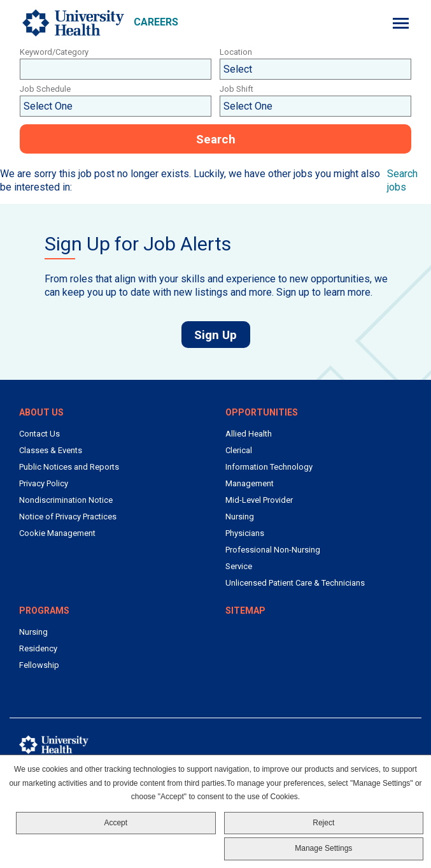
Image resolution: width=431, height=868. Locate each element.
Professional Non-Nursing (273, 550)
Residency (38, 648)
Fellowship (39, 665)
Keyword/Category (54, 52)
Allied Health (249, 434)
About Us (41, 412)
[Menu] (401, 23)
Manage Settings (323, 848)
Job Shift (237, 89)
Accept (116, 823)
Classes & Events (51, 450)
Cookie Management (57, 533)
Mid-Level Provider (259, 500)
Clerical (239, 450)
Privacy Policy (44, 483)
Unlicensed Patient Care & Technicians (295, 583)
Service (239, 566)
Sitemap (245, 611)
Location (236, 52)
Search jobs (402, 180)
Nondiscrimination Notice (66, 500)
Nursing (240, 517)
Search (216, 139)
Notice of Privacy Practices (68, 517)
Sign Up (222, 335)
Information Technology (269, 467)
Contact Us (39, 434)
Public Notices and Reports (69, 467)
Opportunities (262, 412)
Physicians (245, 533)
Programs (44, 611)
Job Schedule (45, 89)
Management (250, 483)
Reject (323, 823)
